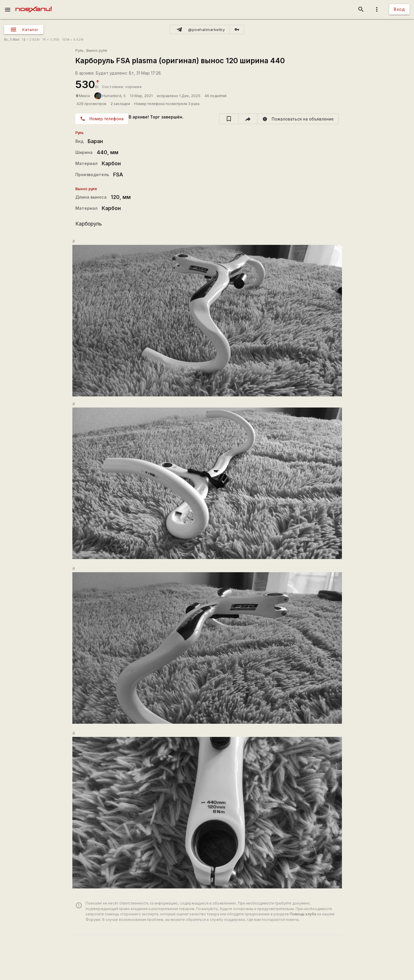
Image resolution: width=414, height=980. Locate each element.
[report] (298, 119)
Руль (79, 50)
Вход (399, 9)
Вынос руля (97, 50)
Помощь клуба (303, 914)
